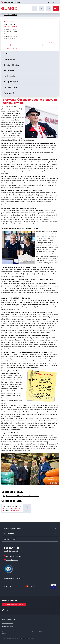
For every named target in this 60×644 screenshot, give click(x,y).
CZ (48, 2)
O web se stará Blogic (8, 626)
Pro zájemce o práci (11, 82)
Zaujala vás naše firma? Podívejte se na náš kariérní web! (21, 496)
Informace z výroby (10, 34)
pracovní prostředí (40, 42)
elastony (18, 42)
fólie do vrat (25, 42)
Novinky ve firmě (9, 24)
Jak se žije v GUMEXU (11, 15)
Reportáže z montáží (11, 29)
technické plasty (30, 45)
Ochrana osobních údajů (9, 620)
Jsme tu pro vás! (16, 506)
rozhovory (7, 45)
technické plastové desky (18, 45)
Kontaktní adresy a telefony (13, 578)
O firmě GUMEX (9, 59)
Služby (6, 54)
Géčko (32, 42)
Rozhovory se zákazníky (12, 32)
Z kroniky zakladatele (11, 65)
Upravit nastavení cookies (27, 638)
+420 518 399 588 (8, 2)
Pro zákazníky (9, 71)
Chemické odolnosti (11, 87)
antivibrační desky (9, 42)
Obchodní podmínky (7, 623)
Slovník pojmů (9, 93)
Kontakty (17, 2)
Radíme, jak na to (10, 39)
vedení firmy (39, 45)
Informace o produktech (12, 36)
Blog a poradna (9, 22)
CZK (54, 2)
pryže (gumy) (49, 42)
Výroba (46, 45)
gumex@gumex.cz (15, 510)
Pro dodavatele (9, 76)
